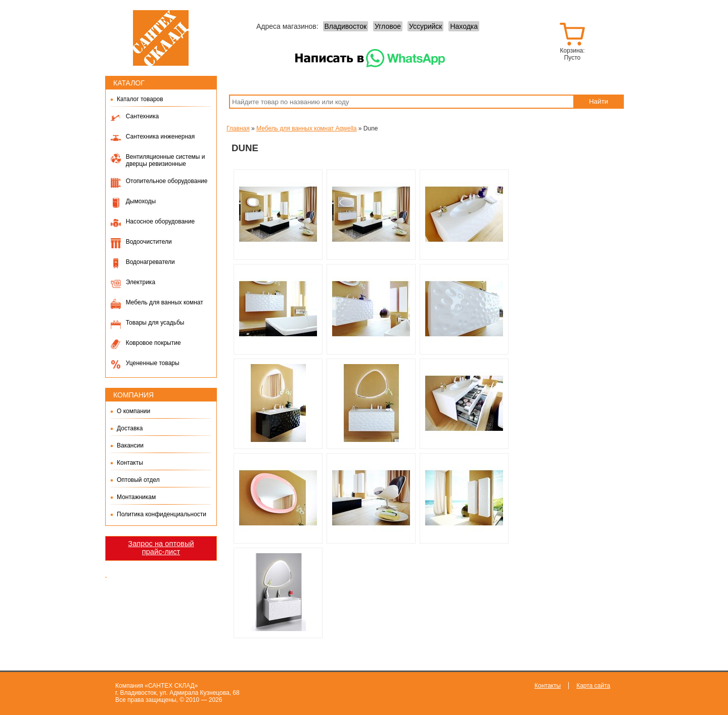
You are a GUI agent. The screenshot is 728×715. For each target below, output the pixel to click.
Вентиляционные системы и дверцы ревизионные (166, 160)
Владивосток (346, 26)
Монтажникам (136, 497)
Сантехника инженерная (161, 137)
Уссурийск (425, 26)
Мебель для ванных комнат (165, 302)
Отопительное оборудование (167, 181)
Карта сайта (593, 686)
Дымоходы (141, 201)
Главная (238, 128)
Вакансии (130, 445)
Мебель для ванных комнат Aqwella (306, 128)
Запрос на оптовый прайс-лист (161, 548)
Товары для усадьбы (155, 323)
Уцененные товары (153, 363)
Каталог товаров (140, 99)
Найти (599, 101)
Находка (464, 26)
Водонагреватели (150, 262)
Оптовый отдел (138, 480)
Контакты (130, 463)
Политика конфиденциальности (162, 514)
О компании (133, 411)
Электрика (141, 282)
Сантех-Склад (161, 38)
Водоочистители (149, 242)
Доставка (130, 428)
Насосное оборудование (160, 221)
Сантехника (142, 116)
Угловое (388, 26)
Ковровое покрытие (153, 343)
